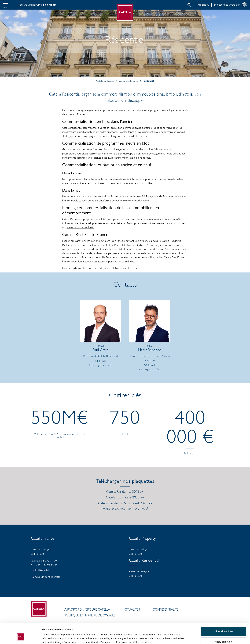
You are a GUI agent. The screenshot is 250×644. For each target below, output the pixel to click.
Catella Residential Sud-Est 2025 (123, 509)
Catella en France (105, 81)
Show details (167, 636)
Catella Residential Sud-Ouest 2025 (123, 503)
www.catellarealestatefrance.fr (121, 268)
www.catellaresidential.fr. (136, 200)
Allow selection (223, 625)
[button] (6, 5)
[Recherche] (189, 5)
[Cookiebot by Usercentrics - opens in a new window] (21, 638)
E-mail (103, 361)
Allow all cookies (223, 615)
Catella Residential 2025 (123, 491)
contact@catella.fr (41, 570)
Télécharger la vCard (100, 365)
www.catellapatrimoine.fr (80, 227)
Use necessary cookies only (223, 635)
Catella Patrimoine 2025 (123, 497)
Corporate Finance (126, 81)
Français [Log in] (201, 5)
